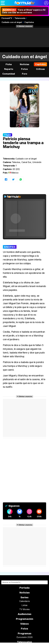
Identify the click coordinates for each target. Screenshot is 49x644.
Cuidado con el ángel (12, 22)
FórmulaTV (7, 18)
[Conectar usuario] (46, 3)
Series (24, 597)
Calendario (25, 601)
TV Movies (24, 609)
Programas (25, 633)
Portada (24, 588)
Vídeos (24, 624)
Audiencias (25, 614)
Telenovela (20, 18)
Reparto (9, 69)
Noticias (25, 64)
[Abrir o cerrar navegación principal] (3, 3)
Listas (24, 605)
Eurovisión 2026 (25, 637)
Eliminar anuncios (25, 26)
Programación (25, 619)
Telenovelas (24, 642)
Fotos (24, 69)
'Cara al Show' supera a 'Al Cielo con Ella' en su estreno (24, 11)
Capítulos (29, 22)
